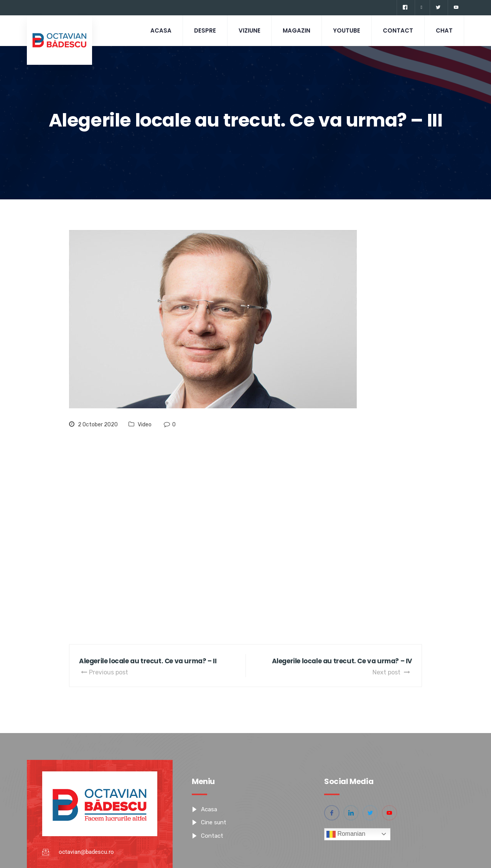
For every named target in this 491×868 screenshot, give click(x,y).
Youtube (345, 30)
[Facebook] (405, 8)
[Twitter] (438, 8)
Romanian (346, 834)
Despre (200, 30)
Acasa (156, 30)
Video (145, 425)
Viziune (246, 30)
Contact (397, 30)
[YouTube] (456, 8)
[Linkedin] (421, 8)
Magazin (294, 30)
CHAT (444, 30)
